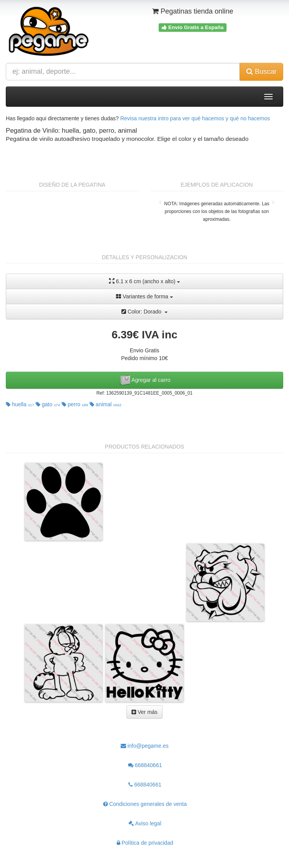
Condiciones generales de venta (145, 804)
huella (20, 404)
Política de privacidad (145, 843)
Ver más (144, 712)
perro (75, 404)
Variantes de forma (144, 296)
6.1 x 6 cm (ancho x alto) (144, 281)
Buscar (261, 71)
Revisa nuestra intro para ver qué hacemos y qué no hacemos (195, 118)
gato (48, 404)
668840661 (145, 765)
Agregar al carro (145, 380)
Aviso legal (145, 823)
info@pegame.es (145, 746)
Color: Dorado (144, 312)
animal (106, 404)
